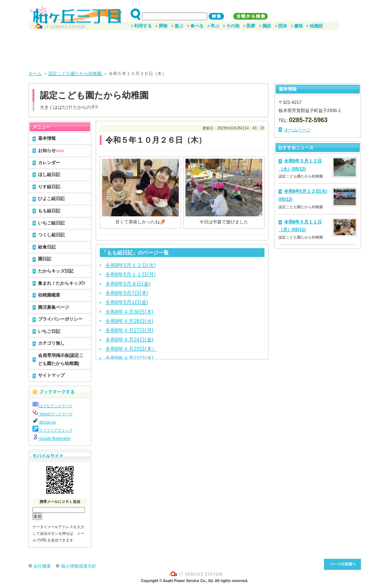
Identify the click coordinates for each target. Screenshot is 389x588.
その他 (233, 26)
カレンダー (49, 163)
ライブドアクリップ (53, 430)
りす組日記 (49, 187)
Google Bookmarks (52, 438)
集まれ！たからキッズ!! (62, 283)
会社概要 (42, 566)
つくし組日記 (51, 235)
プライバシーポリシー (60, 319)
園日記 (45, 259)
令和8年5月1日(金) (127, 302)
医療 (251, 26)
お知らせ (51, 151)
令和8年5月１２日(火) (131, 265)
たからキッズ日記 (56, 271)
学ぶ (215, 26)
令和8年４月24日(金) (129, 339)
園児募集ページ (54, 307)
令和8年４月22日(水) (129, 358)
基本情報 (47, 138)
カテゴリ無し (51, 343)
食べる (197, 26)
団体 (283, 26)
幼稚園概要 (49, 295)
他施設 (316, 26)
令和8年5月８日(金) (128, 284)
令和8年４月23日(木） (131, 349)
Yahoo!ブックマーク (53, 414)
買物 (163, 26)
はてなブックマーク (53, 406)
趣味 (298, 26)
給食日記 (47, 247)
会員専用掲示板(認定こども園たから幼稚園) (61, 359)
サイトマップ (51, 375)
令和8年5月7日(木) (127, 293)
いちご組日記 (51, 223)
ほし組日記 (49, 175)
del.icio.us (44, 422)
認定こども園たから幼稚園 (76, 74)
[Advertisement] (195, 48)
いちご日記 (49, 331)
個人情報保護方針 (79, 566)
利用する (143, 26)
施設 (267, 26)
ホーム (35, 74)
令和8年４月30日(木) (129, 312)
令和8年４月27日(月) (129, 330)
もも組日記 (49, 211)
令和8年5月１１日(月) (131, 274)
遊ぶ (179, 26)
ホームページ (297, 130)
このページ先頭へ (342, 564)
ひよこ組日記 (51, 199)
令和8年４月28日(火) (129, 321)
